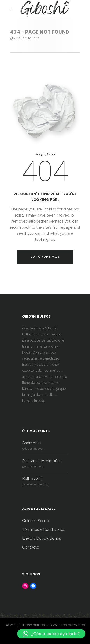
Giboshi (16, 38)
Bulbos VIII (32, 479)
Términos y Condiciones (44, 529)
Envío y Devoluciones (42, 538)
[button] (51, 634)
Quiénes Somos (36, 521)
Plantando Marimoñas (42, 461)
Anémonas (32, 443)
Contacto (31, 547)
